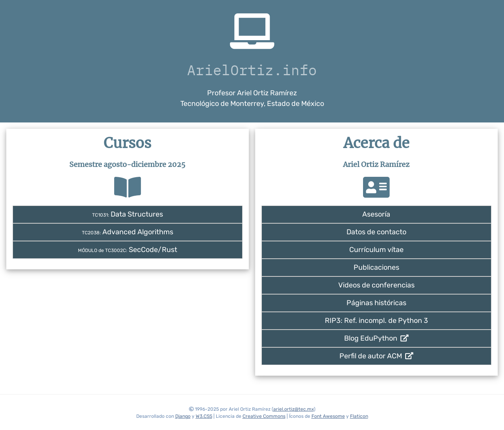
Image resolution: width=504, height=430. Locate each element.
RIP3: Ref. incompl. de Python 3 (376, 321)
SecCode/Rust (128, 250)
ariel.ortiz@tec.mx (294, 409)
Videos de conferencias (376, 285)
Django (183, 416)
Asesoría (376, 214)
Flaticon (359, 416)
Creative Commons (264, 416)
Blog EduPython (376, 338)
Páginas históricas (376, 303)
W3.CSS (204, 416)
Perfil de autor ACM (376, 356)
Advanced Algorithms (128, 232)
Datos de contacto (376, 232)
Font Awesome (328, 416)
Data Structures (128, 214)
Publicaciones (376, 267)
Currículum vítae (376, 250)
